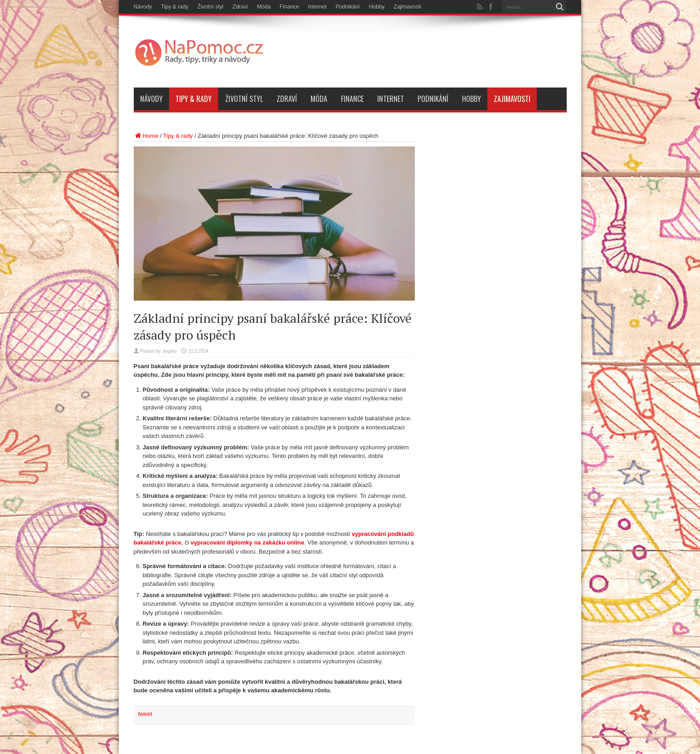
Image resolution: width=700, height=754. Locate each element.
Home (146, 136)
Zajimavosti (407, 7)
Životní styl (210, 7)
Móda (264, 7)
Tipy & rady (175, 7)
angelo (170, 351)
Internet (318, 7)
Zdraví (240, 7)
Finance (289, 7)
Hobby (377, 7)
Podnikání (348, 7)
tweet (145, 714)
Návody (143, 7)
